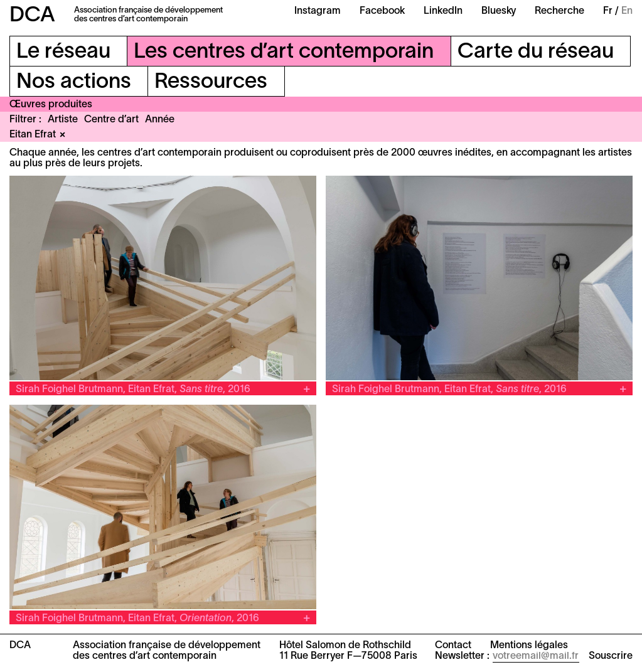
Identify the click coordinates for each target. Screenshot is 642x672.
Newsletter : (462, 656)
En (627, 11)
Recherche (559, 11)
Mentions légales (529, 646)
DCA (32, 16)
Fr (608, 11)
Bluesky (499, 11)
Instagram (318, 11)
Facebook (382, 11)
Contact (453, 646)
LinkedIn (443, 11)
